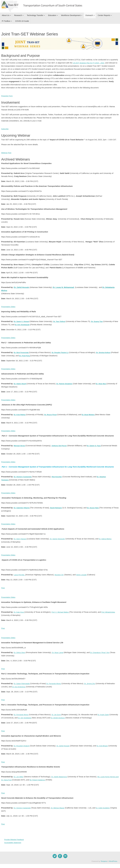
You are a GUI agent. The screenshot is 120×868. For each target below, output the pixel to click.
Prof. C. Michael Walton (62, 610)
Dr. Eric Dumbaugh (27, 324)
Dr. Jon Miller (19, 773)
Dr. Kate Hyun (20, 610)
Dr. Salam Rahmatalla (23, 681)
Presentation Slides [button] (9, 306)
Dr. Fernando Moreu (56, 681)
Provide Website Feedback (15, 836)
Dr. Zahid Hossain (65, 743)
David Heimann (58, 506)
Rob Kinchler (59, 475)
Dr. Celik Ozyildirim (107, 804)
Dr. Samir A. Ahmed (22, 321)
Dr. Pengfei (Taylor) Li (63, 352)
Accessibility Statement (14, 839)
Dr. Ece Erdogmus (28, 684)
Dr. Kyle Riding (20, 414)
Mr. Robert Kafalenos (50, 777)
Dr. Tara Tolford (62, 321)
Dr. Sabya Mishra (109, 537)
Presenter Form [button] (8, 96)
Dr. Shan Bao (105, 383)
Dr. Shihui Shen (20, 650)
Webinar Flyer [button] (7, 152)
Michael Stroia (20, 444)
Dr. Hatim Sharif (21, 383)
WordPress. (113, 858)
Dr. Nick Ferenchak (22, 352)
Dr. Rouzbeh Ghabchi (22, 743)
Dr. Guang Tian (101, 321)
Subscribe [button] (5, 129)
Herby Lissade (84, 573)
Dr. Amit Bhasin (106, 743)
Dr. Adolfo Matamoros (61, 773)
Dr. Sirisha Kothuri (108, 352)
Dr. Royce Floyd (52, 414)
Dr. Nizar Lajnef (60, 650)
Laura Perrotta (20, 573)
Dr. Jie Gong (58, 712)
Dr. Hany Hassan (21, 537)
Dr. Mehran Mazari (60, 804)
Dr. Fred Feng (33, 355)
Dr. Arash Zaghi (106, 712)
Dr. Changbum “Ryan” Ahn (103, 650)
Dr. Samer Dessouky (60, 537)
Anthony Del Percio (61, 444)
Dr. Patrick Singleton (67, 383)
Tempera (104, 858)
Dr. (15, 287)
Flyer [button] (3, 586)
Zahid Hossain (23, 287)
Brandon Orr (61, 573)
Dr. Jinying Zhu (94, 681)
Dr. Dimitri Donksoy (69, 715)
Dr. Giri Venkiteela (34, 715)
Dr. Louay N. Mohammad (64, 287)
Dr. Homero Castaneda (24, 475)
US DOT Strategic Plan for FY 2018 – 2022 (90, 63)
